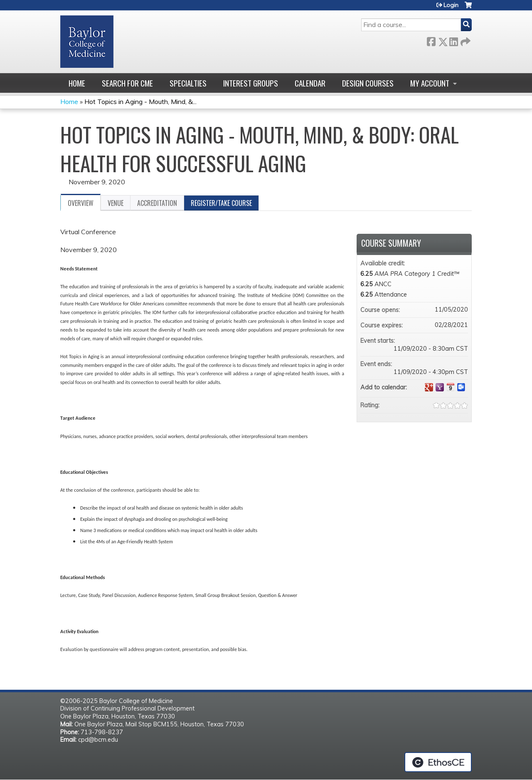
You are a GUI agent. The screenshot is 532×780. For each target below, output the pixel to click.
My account (430, 83)
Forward (465, 40)
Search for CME (127, 83)
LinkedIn (453, 40)
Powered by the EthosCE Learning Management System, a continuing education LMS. (438, 762)
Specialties (188, 83)
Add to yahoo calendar (440, 387)
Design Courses (368, 83)
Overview (81, 203)
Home (77, 83)
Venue (116, 203)
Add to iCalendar (451, 387)
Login (451, 5)
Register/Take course (221, 203)
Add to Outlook (461, 387)
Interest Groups (251, 83)
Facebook (431, 40)
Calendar (310, 83)
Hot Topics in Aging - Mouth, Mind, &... (140, 102)
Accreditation (157, 203)
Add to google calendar (429, 387)
